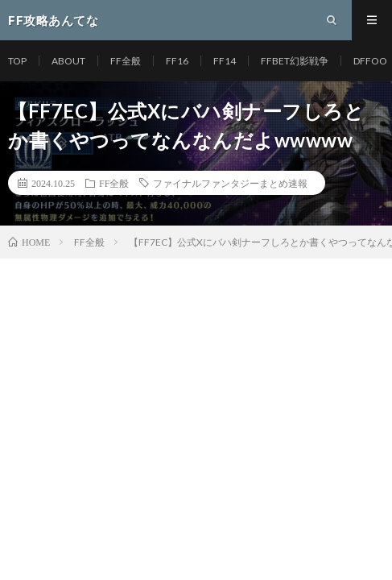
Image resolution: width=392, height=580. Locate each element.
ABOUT (68, 61)
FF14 (225, 61)
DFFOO (370, 61)
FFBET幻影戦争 (295, 61)
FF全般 (126, 61)
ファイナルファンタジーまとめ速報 (230, 183)
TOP (17, 61)
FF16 (177, 61)
